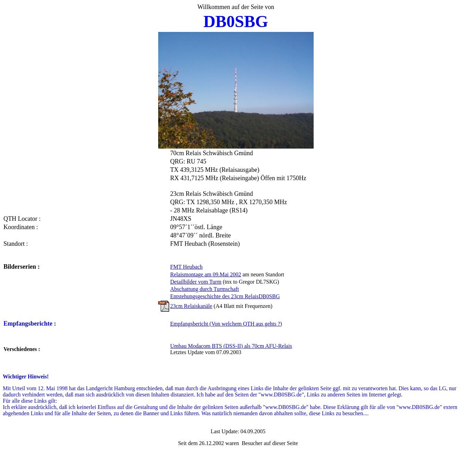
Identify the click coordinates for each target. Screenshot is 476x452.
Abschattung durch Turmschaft (205, 289)
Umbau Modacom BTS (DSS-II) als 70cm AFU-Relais (231, 346)
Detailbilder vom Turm (196, 282)
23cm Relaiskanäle (191, 306)
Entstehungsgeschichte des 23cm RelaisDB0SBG (225, 296)
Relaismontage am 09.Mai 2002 (206, 274)
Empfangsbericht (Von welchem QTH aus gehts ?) (226, 324)
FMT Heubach (186, 267)
